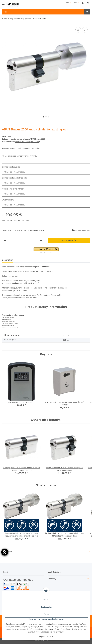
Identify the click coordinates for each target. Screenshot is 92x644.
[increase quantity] (41, 241)
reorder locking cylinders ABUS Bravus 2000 (28, 139)
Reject (47, 614)
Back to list (8, 19)
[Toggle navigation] (3, 3)
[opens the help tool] (5, 552)
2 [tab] (46, 117)
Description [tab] (8, 260)
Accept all (46, 600)
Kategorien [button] (7, 551)
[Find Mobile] (43, 12)
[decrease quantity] (5, 241)
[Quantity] (23, 241)
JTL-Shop (46, 641)
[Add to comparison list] (78, 30)
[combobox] (46, 172)
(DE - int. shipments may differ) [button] (34, 230)
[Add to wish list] (85, 30)
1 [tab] (44, 117)
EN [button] (67, 3)
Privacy (50, 637)
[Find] (87, 12)
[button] (83, 3)
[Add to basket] (69, 240)
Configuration (47, 607)
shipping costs (23, 220)
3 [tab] (49, 117)
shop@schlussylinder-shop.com (14, 290)
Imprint (42, 637)
